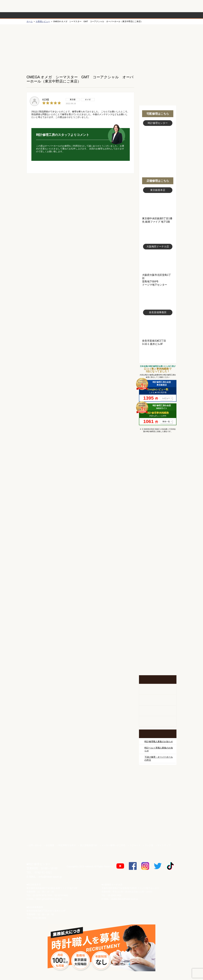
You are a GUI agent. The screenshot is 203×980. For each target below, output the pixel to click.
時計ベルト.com (158, 831)
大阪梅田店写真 (158, 261)
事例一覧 (166, 422)
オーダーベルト (158, 722)
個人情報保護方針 (89, 845)
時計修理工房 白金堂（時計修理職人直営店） (39, 8)
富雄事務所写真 (158, 327)
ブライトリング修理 (158, 547)
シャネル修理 (158, 559)
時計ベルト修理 (158, 606)
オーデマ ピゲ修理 (158, 571)
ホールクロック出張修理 (158, 700)
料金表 (114, 15)
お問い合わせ (163, 6)
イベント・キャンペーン (158, 664)
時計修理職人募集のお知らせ (159, 742)
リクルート (135, 845)
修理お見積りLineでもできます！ (137, 6)
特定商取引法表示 (67, 845)
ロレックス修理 (158, 465)
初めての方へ (158, 47)
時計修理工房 (39, 858)
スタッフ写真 (158, 143)
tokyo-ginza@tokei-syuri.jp (49, 899)
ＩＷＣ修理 (158, 536)
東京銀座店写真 (158, 205)
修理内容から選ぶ (89, 15)
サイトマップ (164, 845)
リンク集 (149, 845)
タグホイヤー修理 (158, 512)
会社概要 (50, 845)
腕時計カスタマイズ (158, 711)
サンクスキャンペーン (158, 787)
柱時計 (158, 689)
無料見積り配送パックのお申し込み (80, 198)
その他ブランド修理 (158, 582)
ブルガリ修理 (158, 524)
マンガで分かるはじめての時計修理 (158, 448)
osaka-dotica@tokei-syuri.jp (124, 899)
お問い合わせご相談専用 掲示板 (158, 643)
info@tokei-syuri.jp (50, 877)
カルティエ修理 (158, 501)
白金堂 (158, 820)
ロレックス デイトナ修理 (158, 477)
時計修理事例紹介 (138, 15)
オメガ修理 (158, 489)
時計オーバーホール (158, 594)
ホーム (30, 21)
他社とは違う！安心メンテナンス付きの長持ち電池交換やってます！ (158, 623)
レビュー (166, 398)
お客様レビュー (43, 21)
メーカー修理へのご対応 (114, 845)
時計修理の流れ (39, 15)
